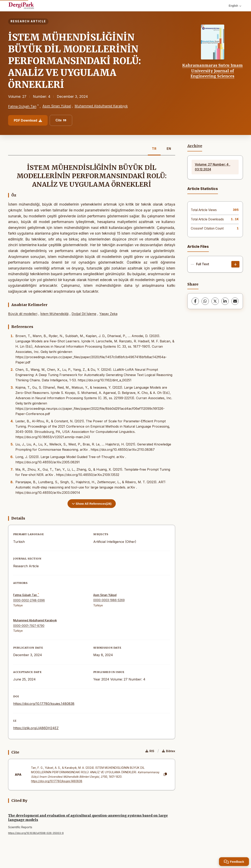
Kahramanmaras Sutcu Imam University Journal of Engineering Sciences (212, 71)
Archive (195, 146)
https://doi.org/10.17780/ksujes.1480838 (44, 704)
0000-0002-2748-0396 (29, 600)
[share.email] (235, 301)
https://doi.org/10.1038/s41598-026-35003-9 (36, 833)
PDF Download (28, 120)
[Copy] (165, 774)
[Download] (235, 264)
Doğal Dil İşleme (84, 314)
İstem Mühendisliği (54, 314)
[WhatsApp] (205, 301)
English (235, 6)
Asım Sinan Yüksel (57, 106)
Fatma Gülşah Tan (22, 106)
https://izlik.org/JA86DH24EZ (36, 728)
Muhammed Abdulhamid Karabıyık (101, 106)
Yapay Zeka (108, 314)
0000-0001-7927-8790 (29, 626)
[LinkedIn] (225, 301)
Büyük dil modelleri (23, 314)
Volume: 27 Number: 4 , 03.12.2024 (213, 167)
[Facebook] (195, 301)
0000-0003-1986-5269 (109, 600)
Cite (61, 120)
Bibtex (169, 751)
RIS (150, 751)
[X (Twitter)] (215, 301)
